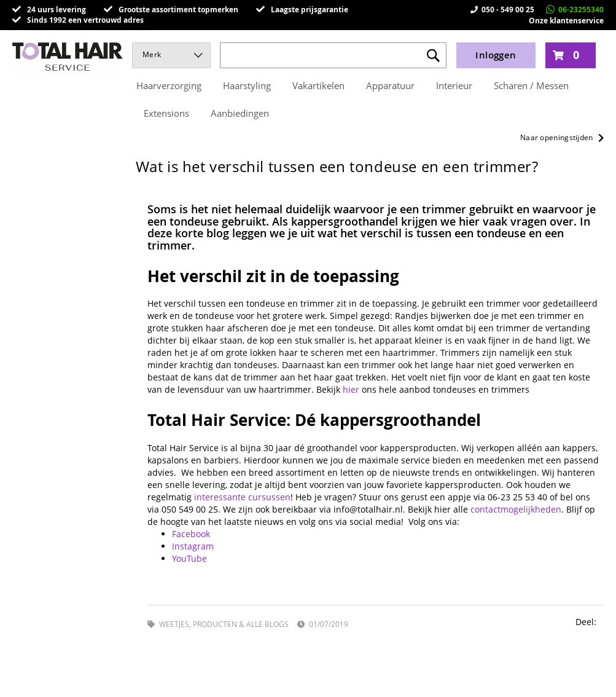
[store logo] (68, 59)
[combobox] (333, 55)
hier (351, 389)
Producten (215, 624)
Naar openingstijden (557, 137)
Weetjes (174, 624)
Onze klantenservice (566, 21)
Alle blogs (267, 624)
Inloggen (496, 55)
